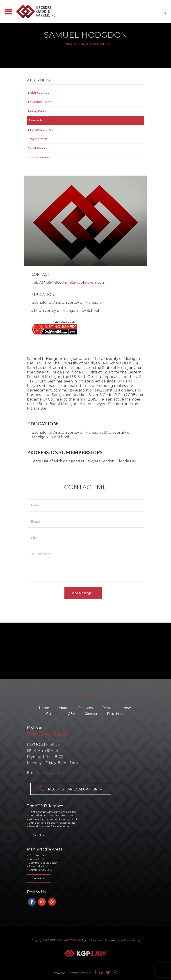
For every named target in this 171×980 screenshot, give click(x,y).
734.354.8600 (48, 734)
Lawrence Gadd (40, 102)
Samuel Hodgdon (41, 120)
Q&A (71, 714)
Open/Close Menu (8, 12)
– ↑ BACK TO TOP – (86, 694)
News (128, 708)
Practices (85, 708)
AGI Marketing (131, 940)
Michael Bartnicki (41, 130)
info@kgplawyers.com (85, 282)
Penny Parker (38, 111)
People (108, 708)
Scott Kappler (38, 148)
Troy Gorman (38, 139)
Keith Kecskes (39, 93)
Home (44, 708)
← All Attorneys (39, 157)
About (64, 708)
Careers (52, 714)
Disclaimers (116, 714)
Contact (91, 714)
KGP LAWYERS (66, 940)
